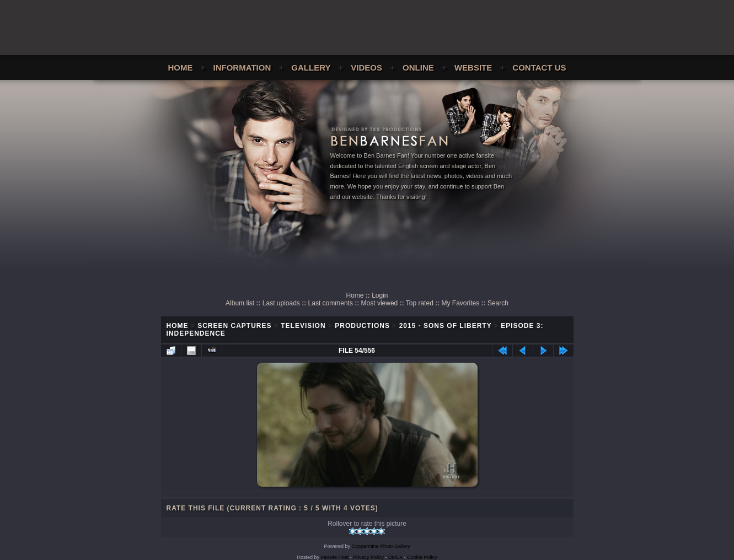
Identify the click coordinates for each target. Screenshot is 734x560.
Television (303, 326)
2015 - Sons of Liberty (446, 326)
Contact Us (539, 68)
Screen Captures (234, 326)
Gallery (311, 68)
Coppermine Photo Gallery (381, 546)
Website (473, 68)
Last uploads (281, 303)
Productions (362, 326)
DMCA (395, 557)
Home (180, 68)
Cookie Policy (422, 557)
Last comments (331, 303)
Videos (366, 68)
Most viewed (380, 303)
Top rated (420, 303)
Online (418, 68)
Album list (240, 303)
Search (498, 303)
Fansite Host (334, 557)
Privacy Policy (368, 557)
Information (242, 68)
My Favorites (461, 303)
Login (380, 295)
